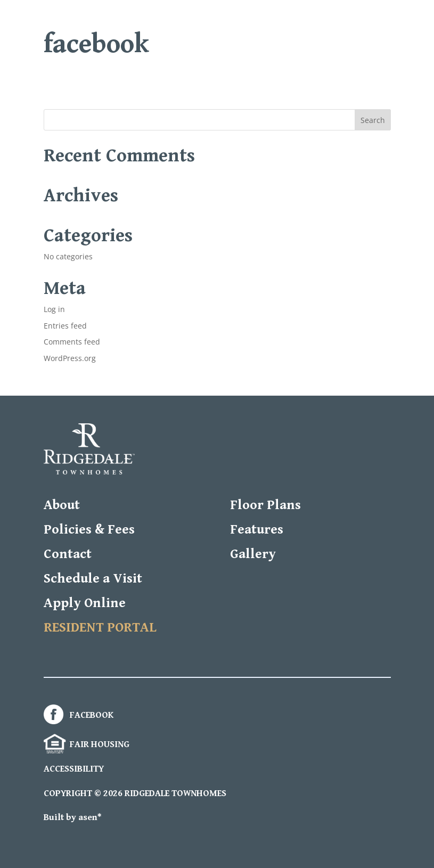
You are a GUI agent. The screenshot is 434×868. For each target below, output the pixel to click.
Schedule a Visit (93, 579)
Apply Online (85, 603)
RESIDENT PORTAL (100, 628)
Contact (68, 554)
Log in (54, 309)
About (62, 505)
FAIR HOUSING (87, 744)
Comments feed (72, 342)
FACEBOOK (79, 715)
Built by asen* (73, 817)
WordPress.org (70, 358)
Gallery (253, 554)
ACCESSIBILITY (74, 769)
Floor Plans (265, 505)
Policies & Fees (89, 530)
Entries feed (65, 326)
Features (257, 530)
